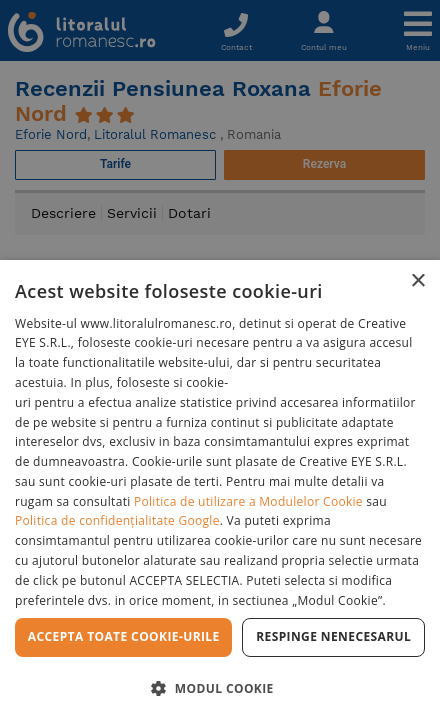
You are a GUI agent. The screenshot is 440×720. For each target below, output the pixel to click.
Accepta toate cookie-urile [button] (124, 636)
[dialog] (220, 490)
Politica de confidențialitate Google (117, 520)
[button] (220, 687)
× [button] (417, 281)
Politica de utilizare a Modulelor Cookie (248, 501)
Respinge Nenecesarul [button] (333, 636)
